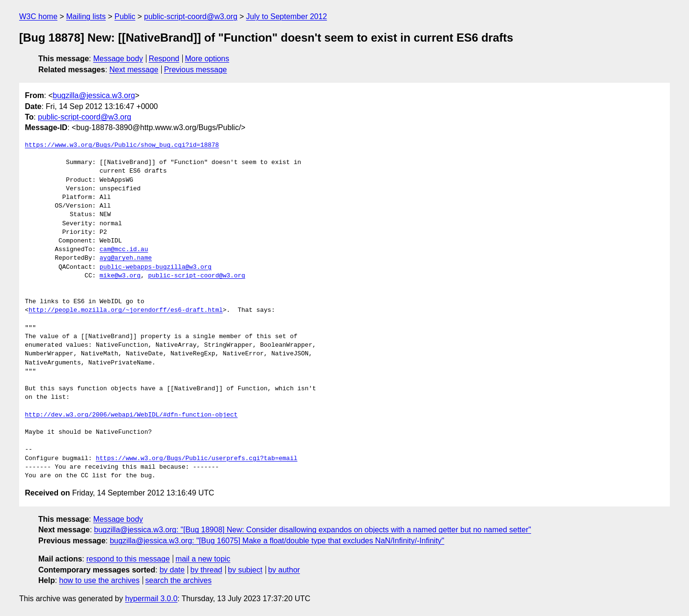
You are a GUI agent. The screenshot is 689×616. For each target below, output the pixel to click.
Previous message (196, 70)
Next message (134, 70)
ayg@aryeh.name (126, 258)
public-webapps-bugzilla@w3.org (156, 267)
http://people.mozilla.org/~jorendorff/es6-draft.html (126, 310)
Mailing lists (86, 16)
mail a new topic (203, 559)
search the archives (179, 580)
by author (284, 570)
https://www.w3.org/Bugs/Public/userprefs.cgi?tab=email (196, 459)
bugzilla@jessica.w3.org (94, 95)
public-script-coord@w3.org (191, 16)
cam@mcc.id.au (124, 250)
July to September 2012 (286, 16)
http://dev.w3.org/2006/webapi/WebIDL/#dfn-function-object (131, 415)
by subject (245, 570)
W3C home (38, 16)
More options (207, 59)
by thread (206, 570)
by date (172, 570)
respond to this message (128, 559)
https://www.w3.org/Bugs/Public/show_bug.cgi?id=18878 (122, 145)
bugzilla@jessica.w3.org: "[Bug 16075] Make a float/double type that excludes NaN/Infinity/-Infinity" (277, 541)
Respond (164, 59)
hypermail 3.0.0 (151, 599)
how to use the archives (100, 580)
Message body (118, 59)
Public (125, 16)
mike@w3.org (120, 276)
